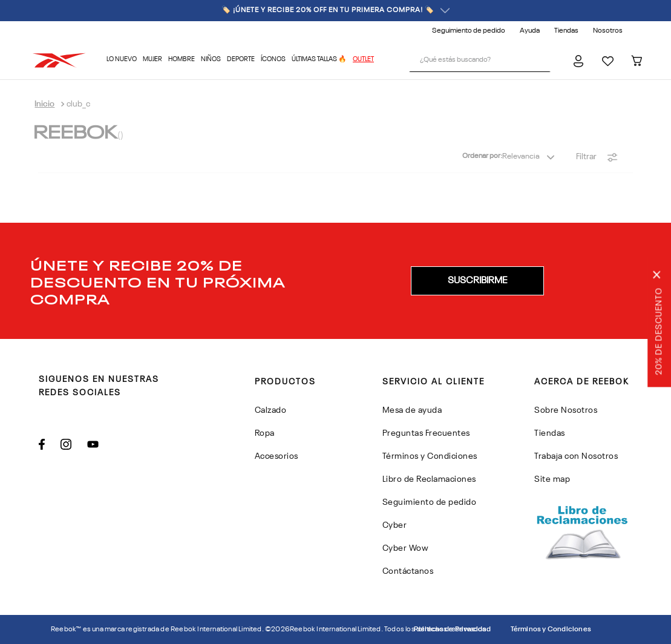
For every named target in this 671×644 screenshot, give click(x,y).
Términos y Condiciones (551, 629)
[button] (477, 281)
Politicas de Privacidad (453, 629)
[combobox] (480, 61)
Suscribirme (477, 281)
